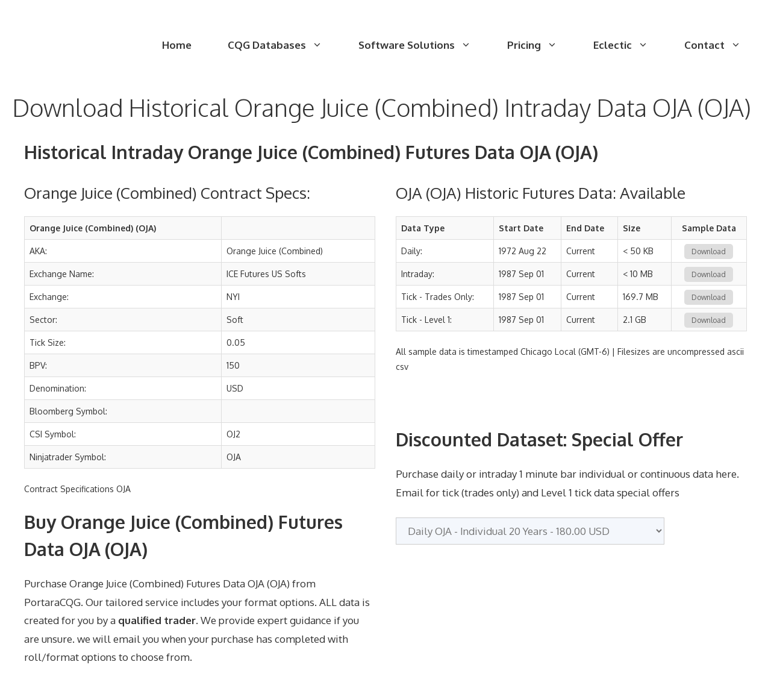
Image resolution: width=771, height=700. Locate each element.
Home (177, 45)
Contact (722, 45)
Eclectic (630, 45)
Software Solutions (424, 45)
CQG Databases (284, 45)
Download (709, 252)
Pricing (541, 45)
